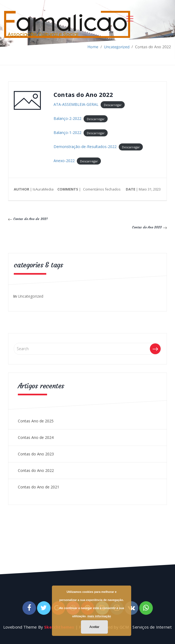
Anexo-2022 (64, 161)
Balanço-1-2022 (67, 133)
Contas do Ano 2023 (147, 227)
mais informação (99, 616)
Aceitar (94, 627)
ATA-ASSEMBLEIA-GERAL (76, 105)
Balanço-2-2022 (67, 119)
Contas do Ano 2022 (36, 470)
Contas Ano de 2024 (36, 437)
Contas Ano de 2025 (36, 421)
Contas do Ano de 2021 (30, 219)
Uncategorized (31, 296)
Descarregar (113, 105)
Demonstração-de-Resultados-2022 (85, 147)
